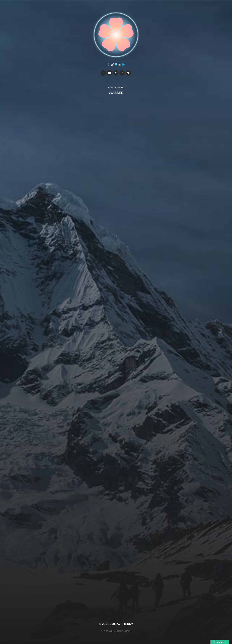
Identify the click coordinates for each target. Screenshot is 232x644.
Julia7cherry (122, 624)
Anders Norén (123, 631)
